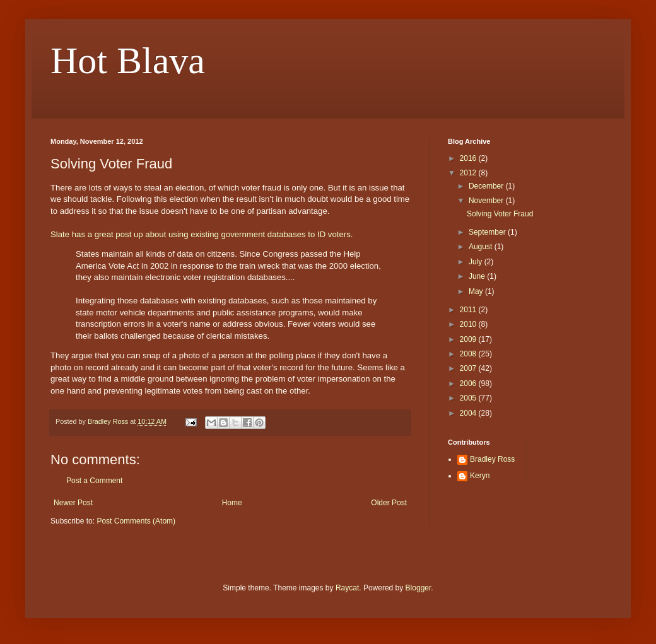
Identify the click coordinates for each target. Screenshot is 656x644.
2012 (469, 173)
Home (232, 503)
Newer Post (73, 503)
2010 (469, 324)
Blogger (419, 588)
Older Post (389, 503)
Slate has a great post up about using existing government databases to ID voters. (202, 234)
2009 (469, 339)
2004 (469, 413)
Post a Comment (94, 481)
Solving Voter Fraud (500, 214)
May (477, 291)
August (482, 247)
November (487, 201)
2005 (469, 398)
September (488, 232)
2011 (469, 310)
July (477, 262)
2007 (469, 368)
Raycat (347, 588)
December (487, 186)
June (478, 276)
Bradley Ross (492, 459)
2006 (469, 383)
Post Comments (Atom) (136, 521)
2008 (469, 354)
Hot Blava (128, 61)
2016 (469, 158)
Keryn (480, 476)
